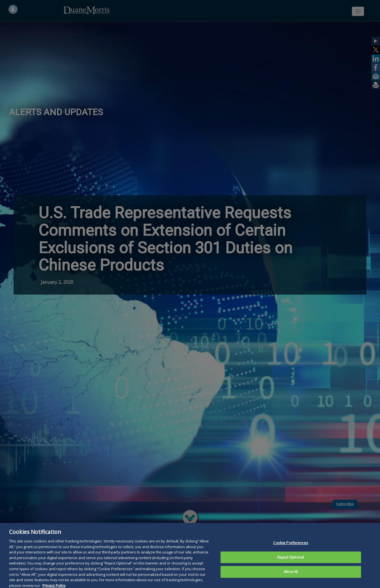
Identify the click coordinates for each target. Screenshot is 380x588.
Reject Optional (291, 566)
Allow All (291, 581)
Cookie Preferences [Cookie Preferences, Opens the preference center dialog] (291, 552)
